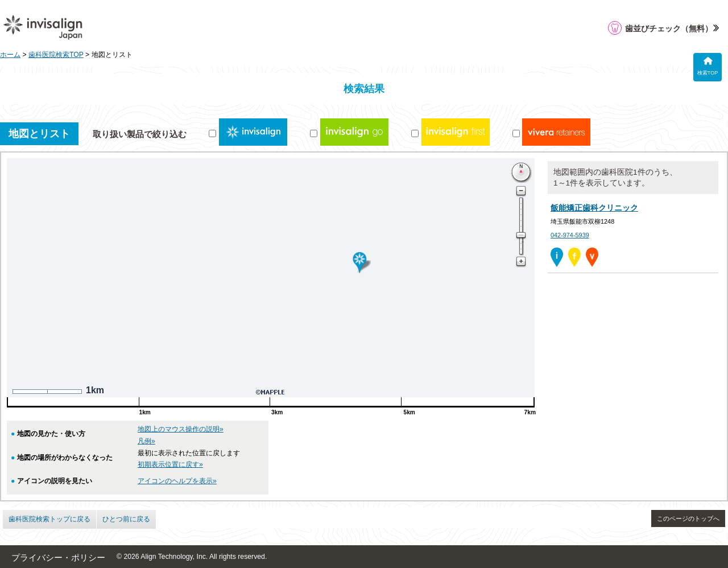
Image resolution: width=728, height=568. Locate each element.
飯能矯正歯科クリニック (594, 208)
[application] (702, 542)
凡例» (146, 441)
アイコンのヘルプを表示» (177, 481)
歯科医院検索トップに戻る (49, 519)
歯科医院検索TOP (56, 55)
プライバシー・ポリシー (58, 558)
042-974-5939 (570, 235)
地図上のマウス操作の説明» (181, 429)
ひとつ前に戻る (126, 519)
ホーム (10, 55)
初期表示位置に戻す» (170, 464)
